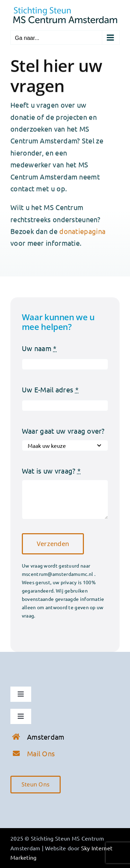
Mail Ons (41, 753)
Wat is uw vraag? (51, 471)
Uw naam (39, 348)
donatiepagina (82, 232)
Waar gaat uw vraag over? (63, 431)
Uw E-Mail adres (50, 389)
